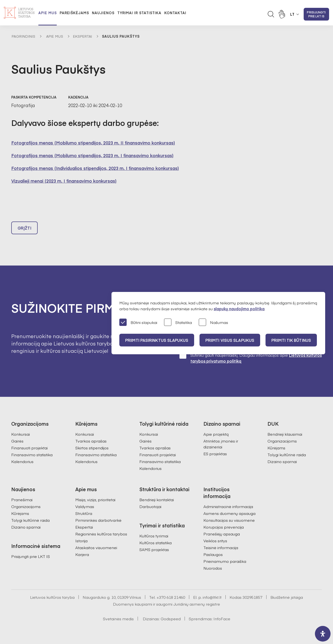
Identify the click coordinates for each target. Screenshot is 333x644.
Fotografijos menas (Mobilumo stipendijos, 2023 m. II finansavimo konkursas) (93, 143)
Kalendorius (22, 461)
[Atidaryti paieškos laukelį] (271, 14)
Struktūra (84, 513)
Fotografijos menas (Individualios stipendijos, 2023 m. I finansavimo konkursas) (95, 168)
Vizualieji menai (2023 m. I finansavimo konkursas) (64, 181)
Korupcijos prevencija (224, 527)
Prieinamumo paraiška (225, 561)
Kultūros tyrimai (154, 536)
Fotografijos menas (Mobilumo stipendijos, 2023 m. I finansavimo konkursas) (92, 155)
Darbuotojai (150, 506)
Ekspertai (83, 36)
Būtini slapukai (138, 323)
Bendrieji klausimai (285, 434)
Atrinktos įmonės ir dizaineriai (221, 444)
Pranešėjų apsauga (222, 534)
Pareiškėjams (74, 13)
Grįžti (24, 228)
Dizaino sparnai (282, 461)
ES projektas (215, 454)
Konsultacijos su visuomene (229, 520)
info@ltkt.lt (212, 597)
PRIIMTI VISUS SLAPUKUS (230, 340)
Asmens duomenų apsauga (229, 513)
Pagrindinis (24, 36)
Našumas (213, 323)
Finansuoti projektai (29, 448)
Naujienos (103, 13)
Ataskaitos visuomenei (96, 547)
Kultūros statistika (155, 543)
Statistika (178, 323)
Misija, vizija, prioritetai (95, 500)
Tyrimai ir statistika (139, 13)
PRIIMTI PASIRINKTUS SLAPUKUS (157, 340)
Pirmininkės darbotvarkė (98, 520)
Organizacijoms (282, 441)
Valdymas (85, 506)
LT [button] (292, 14)
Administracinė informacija (228, 506)
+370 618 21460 (171, 597)
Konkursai (21, 434)
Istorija (81, 541)
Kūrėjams (276, 448)
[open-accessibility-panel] (323, 634)
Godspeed (171, 619)
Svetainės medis (118, 619)
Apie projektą (216, 434)
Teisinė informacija (221, 547)
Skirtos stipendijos (92, 448)
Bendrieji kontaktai (157, 500)
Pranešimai (22, 500)
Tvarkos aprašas (91, 441)
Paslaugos (213, 554)
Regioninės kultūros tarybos (101, 534)
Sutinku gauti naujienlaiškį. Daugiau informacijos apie (250, 358)
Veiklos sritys (215, 541)
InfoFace (222, 619)
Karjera (82, 554)
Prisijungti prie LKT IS (316, 14)
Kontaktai (175, 13)
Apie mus (48, 13)
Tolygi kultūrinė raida (287, 455)
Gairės (17, 441)
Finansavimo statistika (32, 455)
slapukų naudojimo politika (239, 309)
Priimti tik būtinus (291, 340)
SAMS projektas (154, 549)
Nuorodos (213, 568)
